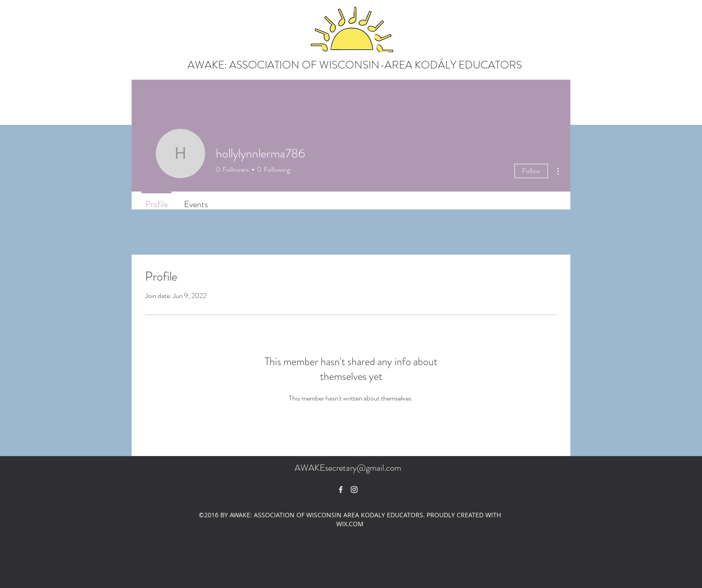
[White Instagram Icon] (354, 490)
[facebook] (341, 490)
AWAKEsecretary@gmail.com (348, 468)
